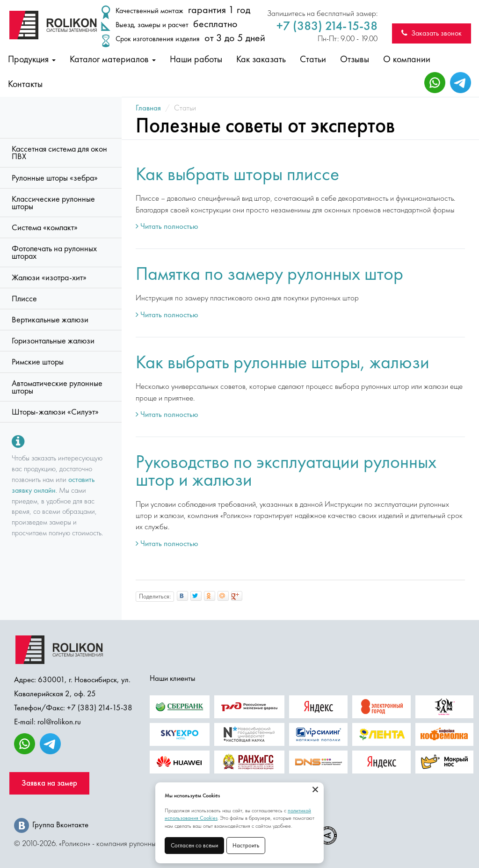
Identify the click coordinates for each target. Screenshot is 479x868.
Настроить (246, 845)
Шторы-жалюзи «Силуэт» (55, 412)
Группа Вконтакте (51, 824)
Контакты (25, 84)
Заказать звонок (432, 33)
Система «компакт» (45, 227)
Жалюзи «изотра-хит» (49, 277)
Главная (148, 108)
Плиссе (24, 299)
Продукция (32, 59)
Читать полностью (167, 226)
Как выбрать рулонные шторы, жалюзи (283, 362)
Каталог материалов (113, 59)
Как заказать (261, 59)
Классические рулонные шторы (53, 203)
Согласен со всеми (194, 845)
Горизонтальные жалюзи (53, 341)
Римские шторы (38, 362)
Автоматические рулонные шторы (57, 387)
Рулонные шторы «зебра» (55, 178)
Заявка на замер (49, 783)
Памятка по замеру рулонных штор (269, 274)
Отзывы (355, 59)
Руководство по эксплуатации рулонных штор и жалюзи (286, 470)
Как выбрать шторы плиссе (237, 174)
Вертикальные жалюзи (50, 320)
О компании (407, 59)
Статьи (313, 59)
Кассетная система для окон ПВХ (59, 153)
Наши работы (196, 59)
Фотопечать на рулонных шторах (54, 252)
